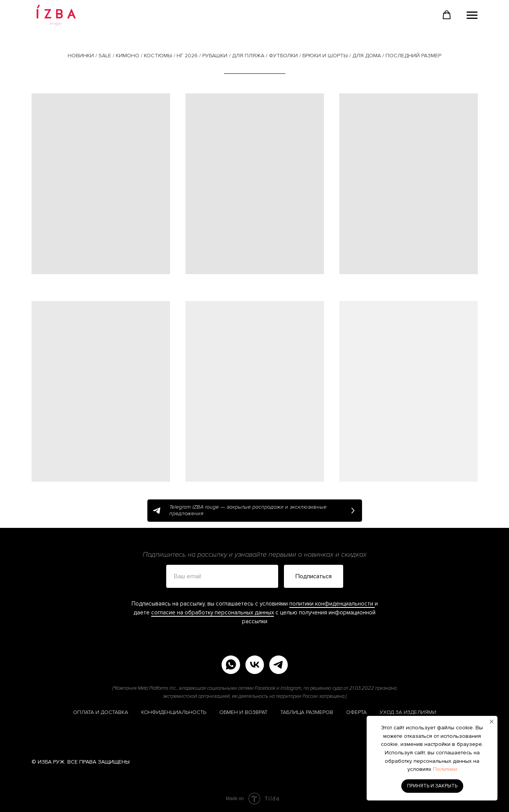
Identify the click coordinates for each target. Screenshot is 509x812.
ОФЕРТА (356, 712)
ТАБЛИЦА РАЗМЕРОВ (307, 712)
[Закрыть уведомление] (492, 722)
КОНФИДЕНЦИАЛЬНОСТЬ (174, 712)
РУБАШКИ (215, 56)
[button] (447, 15)
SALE (105, 56)
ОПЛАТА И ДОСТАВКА (101, 712)
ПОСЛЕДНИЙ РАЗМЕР (413, 56)
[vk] (255, 665)
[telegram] (279, 665)
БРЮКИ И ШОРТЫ (325, 56)
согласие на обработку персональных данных (213, 612)
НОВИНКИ (81, 56)
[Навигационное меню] (472, 15)
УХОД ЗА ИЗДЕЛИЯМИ (408, 712)
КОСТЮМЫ (158, 56)
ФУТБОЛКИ (283, 56)
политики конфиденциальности (332, 604)
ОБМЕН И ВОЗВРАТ (243, 712)
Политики (445, 769)
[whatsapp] (231, 665)
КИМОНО (128, 56)
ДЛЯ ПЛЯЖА (248, 56)
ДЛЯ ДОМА (367, 56)
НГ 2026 (187, 56)
